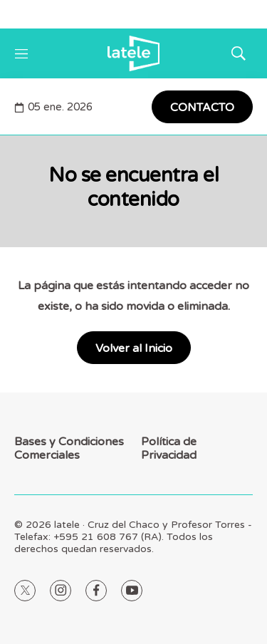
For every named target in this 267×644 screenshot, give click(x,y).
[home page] (133, 53)
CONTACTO (202, 108)
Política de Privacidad (169, 449)
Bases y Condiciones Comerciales (69, 449)
